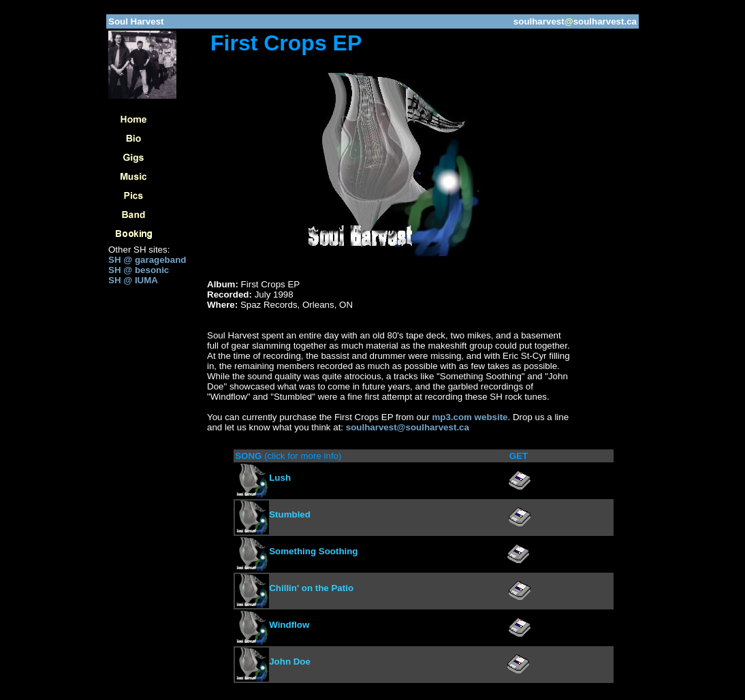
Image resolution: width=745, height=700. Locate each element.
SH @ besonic (139, 270)
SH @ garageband (147, 260)
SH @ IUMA (133, 280)
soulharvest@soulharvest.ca (408, 427)
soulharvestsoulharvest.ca (575, 21)
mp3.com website (470, 417)
